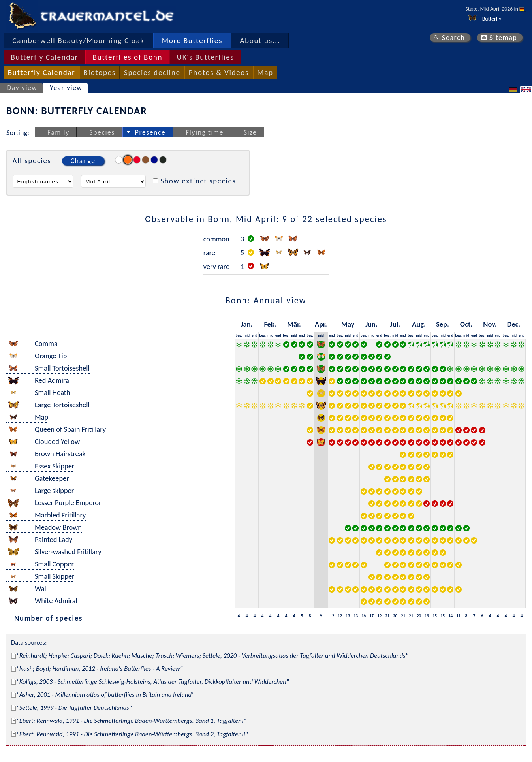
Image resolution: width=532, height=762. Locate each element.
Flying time (205, 132)
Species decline (152, 72)
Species (102, 132)
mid (247, 335)
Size (250, 132)
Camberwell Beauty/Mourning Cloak (78, 40)
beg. (239, 335)
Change (83, 161)
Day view (22, 88)
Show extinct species (198, 181)
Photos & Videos (219, 72)
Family (58, 132)
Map (265, 72)
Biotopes (100, 72)
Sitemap (503, 38)
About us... (260, 40)
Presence (150, 132)
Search (453, 38)
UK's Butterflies (206, 57)
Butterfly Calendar (44, 57)
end (255, 335)
